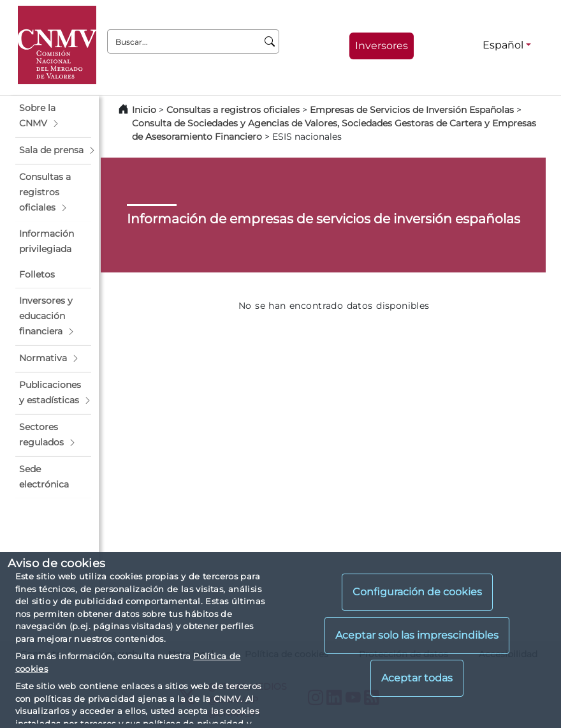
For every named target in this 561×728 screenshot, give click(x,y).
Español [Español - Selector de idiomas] (503, 45)
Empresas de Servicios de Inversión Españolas (412, 110)
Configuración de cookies (417, 592)
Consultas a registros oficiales (233, 110)
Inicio (144, 110)
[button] (53, 116)
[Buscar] (270, 41)
